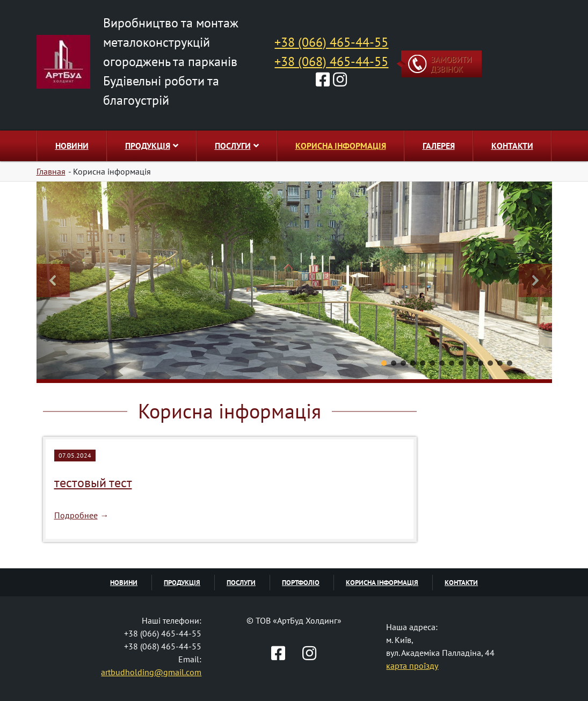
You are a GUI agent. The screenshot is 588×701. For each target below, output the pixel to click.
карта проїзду (412, 666)
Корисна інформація (341, 146)
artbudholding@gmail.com (151, 672)
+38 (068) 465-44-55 (331, 62)
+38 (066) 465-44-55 (331, 42)
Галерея (439, 146)
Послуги (237, 146)
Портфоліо (301, 583)
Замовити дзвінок (451, 64)
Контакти (512, 146)
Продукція (152, 146)
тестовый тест (93, 483)
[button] (53, 280)
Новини (72, 146)
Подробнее (76, 515)
